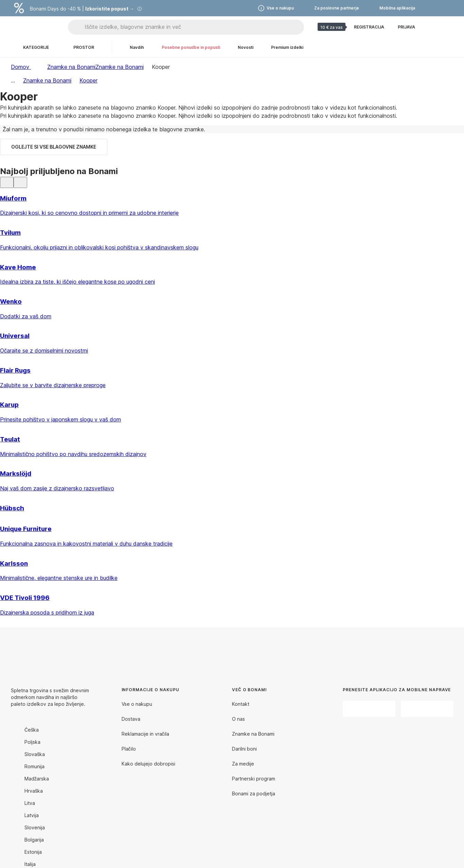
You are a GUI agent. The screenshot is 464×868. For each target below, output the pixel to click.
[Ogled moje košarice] (448, 27)
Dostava (131, 719)
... (13, 80)
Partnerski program (254, 779)
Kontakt (241, 704)
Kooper (88, 80)
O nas (238, 719)
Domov (21, 67)
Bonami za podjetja (254, 794)
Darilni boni (244, 749)
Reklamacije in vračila (145, 734)
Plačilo (129, 749)
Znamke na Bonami (120, 67)
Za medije (243, 764)
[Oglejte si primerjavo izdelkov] (431, 27)
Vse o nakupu (137, 704)
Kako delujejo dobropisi (148, 764)
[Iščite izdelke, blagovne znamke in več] (194, 27)
